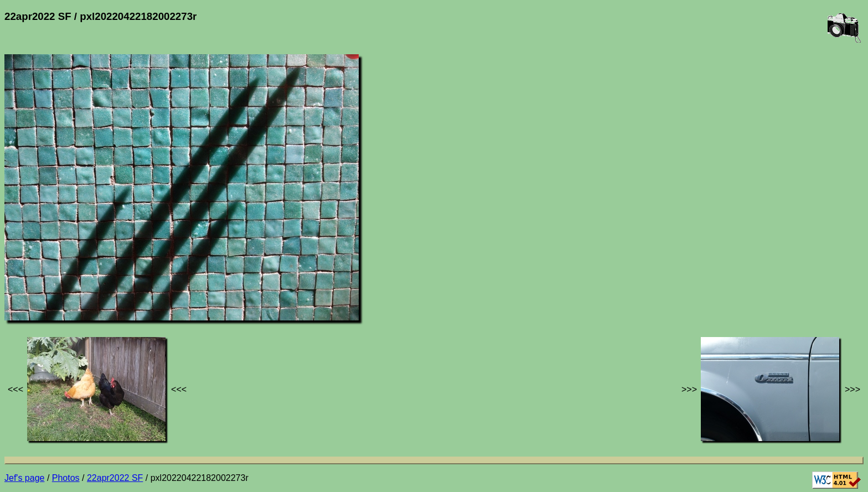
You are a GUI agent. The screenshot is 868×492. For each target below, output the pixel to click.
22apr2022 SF (115, 478)
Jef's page (24, 478)
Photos (66, 478)
